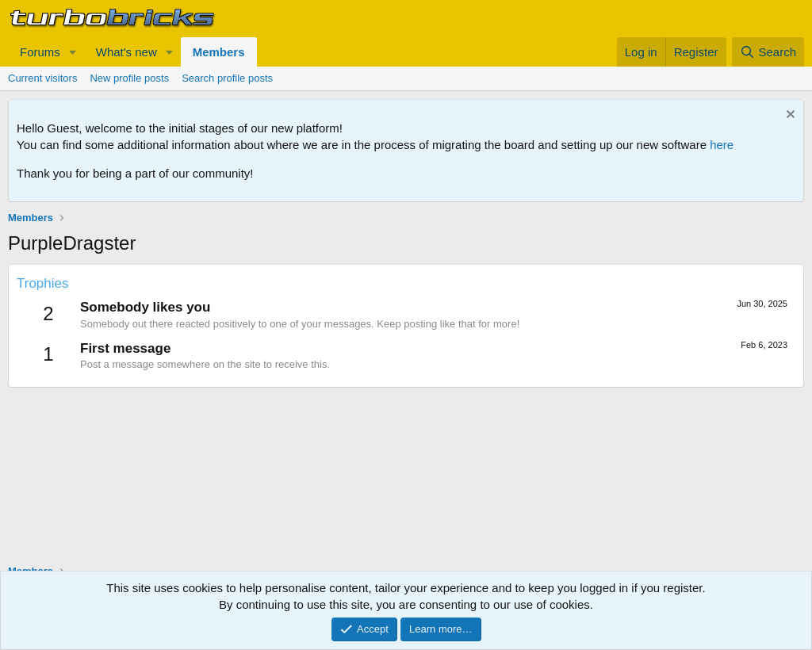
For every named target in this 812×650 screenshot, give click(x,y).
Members (219, 52)
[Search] (768, 52)
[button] (73, 52)
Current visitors (42, 78)
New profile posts (129, 78)
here (722, 145)
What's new (126, 52)
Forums (40, 52)
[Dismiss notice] (789, 116)
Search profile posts (227, 78)
